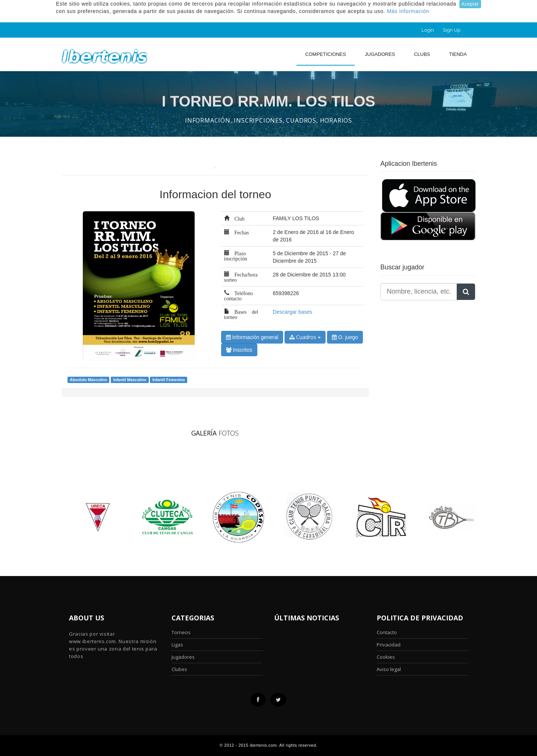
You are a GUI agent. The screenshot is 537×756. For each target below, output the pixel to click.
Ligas (177, 645)
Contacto (387, 632)
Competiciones (326, 54)
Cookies (386, 657)
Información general (252, 337)
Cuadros (305, 337)
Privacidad (389, 645)
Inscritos (239, 350)
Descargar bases (292, 312)
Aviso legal (389, 669)
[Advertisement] (427, 362)
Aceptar (470, 4)
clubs (422, 54)
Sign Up (452, 30)
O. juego (345, 337)
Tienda (458, 54)
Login (428, 30)
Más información (408, 11)
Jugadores (380, 54)
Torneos (181, 632)
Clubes (179, 669)
